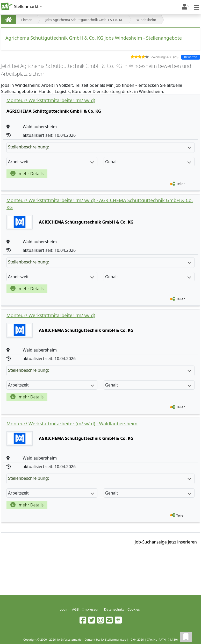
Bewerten (191, 57)
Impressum (91, 609)
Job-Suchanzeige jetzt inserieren (166, 542)
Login (64, 609)
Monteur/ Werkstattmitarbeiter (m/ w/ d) (51, 100)
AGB (75, 609)
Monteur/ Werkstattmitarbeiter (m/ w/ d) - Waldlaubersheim (72, 424)
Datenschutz (114, 609)
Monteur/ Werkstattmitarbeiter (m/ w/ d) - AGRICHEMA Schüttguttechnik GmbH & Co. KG (100, 204)
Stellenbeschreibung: (100, 147)
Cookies (134, 609)
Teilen (181, 184)
